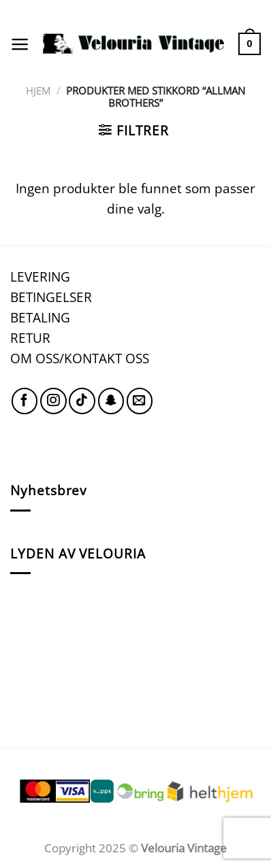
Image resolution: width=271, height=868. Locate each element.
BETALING (40, 317)
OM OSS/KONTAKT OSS (80, 358)
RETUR (30, 338)
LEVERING (40, 277)
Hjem (38, 90)
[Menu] (20, 44)
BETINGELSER (51, 297)
